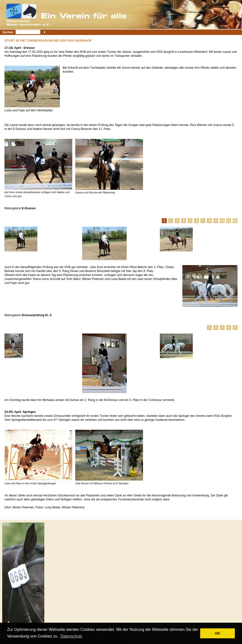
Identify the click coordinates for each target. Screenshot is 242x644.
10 (222, 221)
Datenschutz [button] (71, 636)
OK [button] (218, 633)
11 (229, 221)
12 (235, 221)
